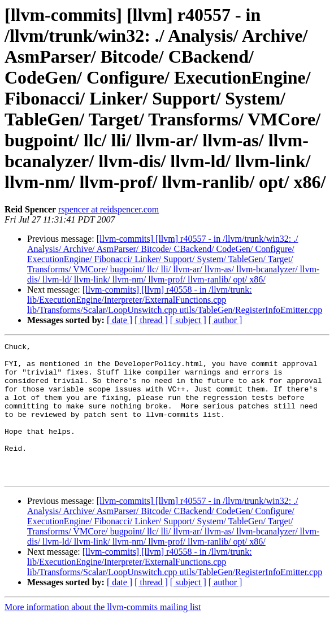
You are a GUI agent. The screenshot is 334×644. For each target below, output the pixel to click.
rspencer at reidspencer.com (109, 209)
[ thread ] (151, 320)
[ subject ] (188, 320)
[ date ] (120, 320)
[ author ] (225, 320)
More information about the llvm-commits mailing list (103, 634)
